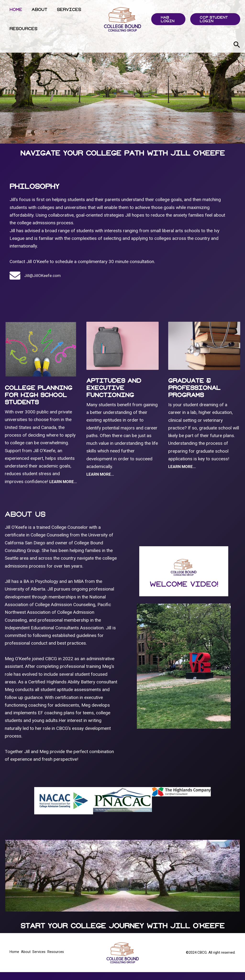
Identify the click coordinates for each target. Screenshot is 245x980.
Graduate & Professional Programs (194, 388)
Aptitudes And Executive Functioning (114, 388)
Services (66, 9)
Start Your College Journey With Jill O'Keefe (123, 934)
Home (15, 9)
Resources (23, 29)
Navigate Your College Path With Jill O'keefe (123, 153)
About (38, 9)
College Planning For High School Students (39, 395)
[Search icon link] (237, 45)
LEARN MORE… (184, 466)
